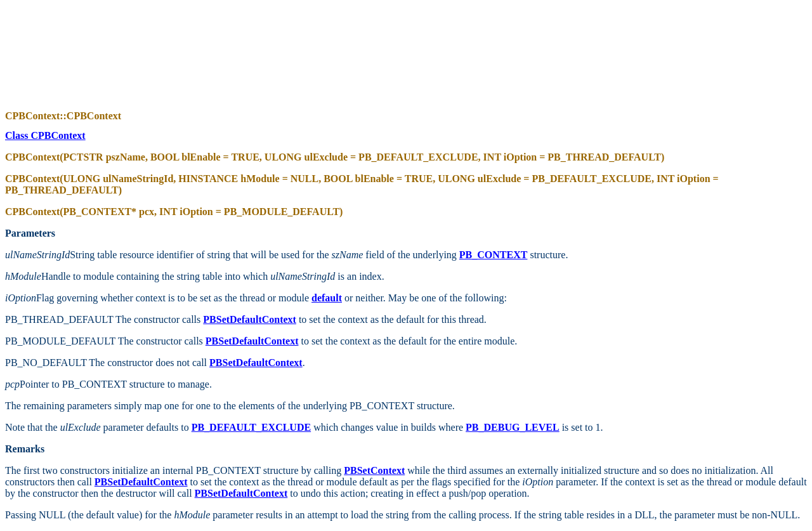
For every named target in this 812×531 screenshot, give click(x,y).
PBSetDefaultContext (252, 341)
